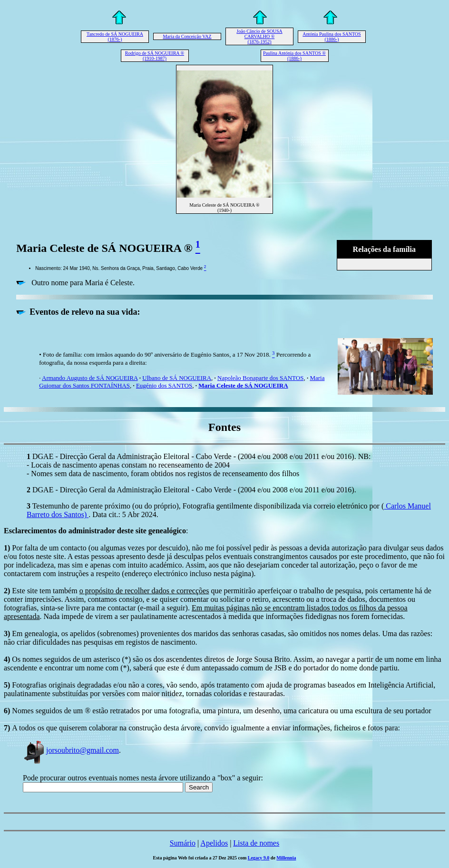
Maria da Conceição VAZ (187, 36)
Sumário (183, 843)
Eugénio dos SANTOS (164, 385)
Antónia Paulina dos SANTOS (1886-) (332, 37)
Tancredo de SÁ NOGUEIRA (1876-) (115, 37)
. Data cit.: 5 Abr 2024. (123, 514)
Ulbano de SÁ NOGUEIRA (177, 378)
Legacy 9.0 (259, 858)
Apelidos (214, 843)
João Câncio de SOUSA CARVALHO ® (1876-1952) (259, 36)
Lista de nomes (256, 843)
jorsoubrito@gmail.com (71, 750)
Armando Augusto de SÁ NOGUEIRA (90, 378)
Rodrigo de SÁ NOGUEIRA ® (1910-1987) (155, 56)
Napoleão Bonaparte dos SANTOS (260, 378)
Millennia (286, 858)
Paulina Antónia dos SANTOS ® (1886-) (294, 56)
